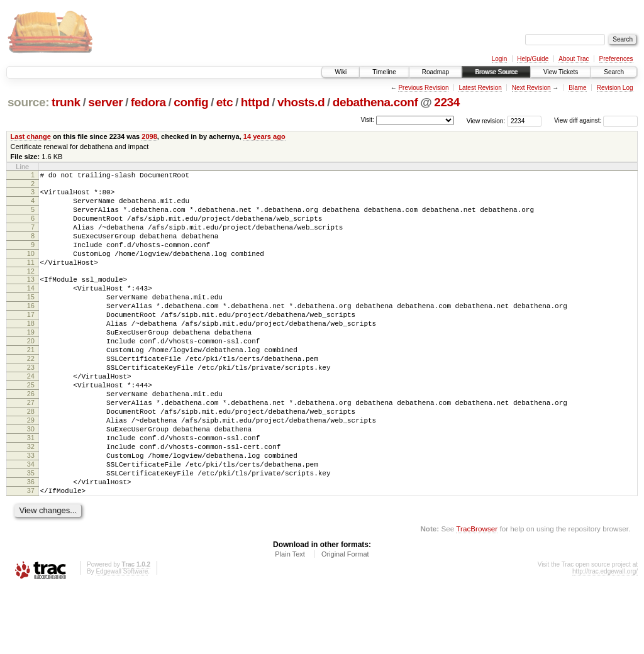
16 (31, 330)
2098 (149, 136)
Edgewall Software (122, 637)
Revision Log (615, 88)
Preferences (616, 59)
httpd (255, 102)
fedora (148, 102)
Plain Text (290, 620)
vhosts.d (301, 102)
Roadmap (436, 72)
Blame (577, 88)
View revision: (486, 120)
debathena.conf (375, 102)
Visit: (367, 120)
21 (31, 384)
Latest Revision (480, 88)
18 (31, 352)
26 (31, 437)
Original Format (345, 620)
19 (31, 362)
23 (31, 405)
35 (31, 533)
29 (31, 469)
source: (28, 102)
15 (31, 319)
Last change (31, 136)
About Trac (574, 59)
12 (31, 290)
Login (499, 59)
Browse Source (496, 72)
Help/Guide (533, 59)
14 (31, 309)
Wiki (341, 72)
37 (31, 555)
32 (31, 501)
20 (31, 373)
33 (31, 512)
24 (31, 416)
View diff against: (596, 120)
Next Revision (531, 88)
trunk (66, 102)
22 (31, 394)
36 (31, 544)
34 (31, 523)
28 (31, 458)
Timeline (384, 72)
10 (31, 269)
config (191, 102)
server (105, 102)
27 (31, 448)
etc (225, 102)
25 (31, 426)
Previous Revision (423, 88)
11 (31, 279)
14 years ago (264, 136)
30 (31, 480)
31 (31, 490)
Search (614, 72)
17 (31, 341)
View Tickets (561, 72)
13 (31, 298)
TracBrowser (477, 595)
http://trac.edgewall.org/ (605, 637)
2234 (447, 102)
